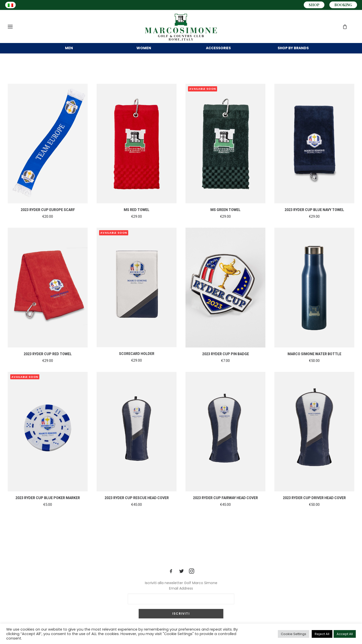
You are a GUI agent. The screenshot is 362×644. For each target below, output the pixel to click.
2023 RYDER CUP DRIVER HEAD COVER (314, 505)
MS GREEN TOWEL (225, 217)
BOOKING (343, 5)
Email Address (181, 588)
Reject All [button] (322, 634)
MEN (69, 49)
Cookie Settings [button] (294, 634)
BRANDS (293, 49)
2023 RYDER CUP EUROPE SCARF (48, 217)
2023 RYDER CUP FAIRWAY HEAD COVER (225, 505)
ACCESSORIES (218, 49)
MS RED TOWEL (137, 217)
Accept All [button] (345, 634)
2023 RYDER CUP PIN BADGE (226, 361)
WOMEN (144, 49)
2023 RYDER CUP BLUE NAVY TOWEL (314, 217)
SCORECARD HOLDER (137, 361)
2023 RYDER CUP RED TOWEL (48, 361)
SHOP (314, 5)
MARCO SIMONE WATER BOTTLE (314, 361)
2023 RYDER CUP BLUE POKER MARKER (48, 505)
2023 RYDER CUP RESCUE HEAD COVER (137, 505)
